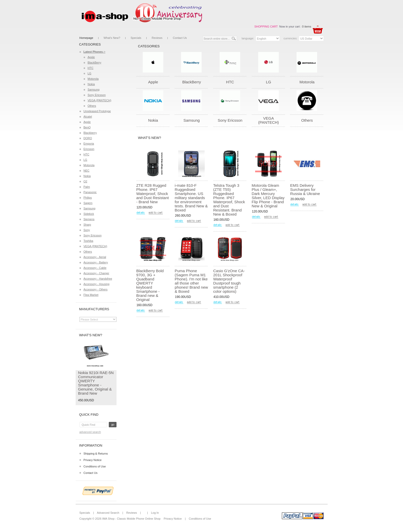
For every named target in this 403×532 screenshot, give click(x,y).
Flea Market (91, 295)
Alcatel (88, 117)
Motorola (93, 79)
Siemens (89, 219)
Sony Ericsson (97, 95)
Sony (87, 230)
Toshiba (88, 241)
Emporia (89, 144)
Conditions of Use (95, 466)
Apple (91, 57)
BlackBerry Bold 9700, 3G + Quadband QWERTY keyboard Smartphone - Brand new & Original (150, 285)
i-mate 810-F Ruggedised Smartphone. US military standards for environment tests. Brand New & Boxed (191, 198)
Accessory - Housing (97, 284)
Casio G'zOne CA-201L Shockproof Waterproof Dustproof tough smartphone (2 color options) (229, 281)
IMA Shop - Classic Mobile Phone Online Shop (131, 519)
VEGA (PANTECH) (100, 100)
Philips (88, 198)
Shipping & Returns (96, 454)
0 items (306, 26)
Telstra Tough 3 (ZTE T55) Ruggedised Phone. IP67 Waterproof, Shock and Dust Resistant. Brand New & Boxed (229, 200)
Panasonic (90, 192)
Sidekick (89, 214)
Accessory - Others (96, 289)
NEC (87, 171)
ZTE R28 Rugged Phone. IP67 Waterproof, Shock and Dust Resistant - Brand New (153, 194)
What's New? (112, 38)
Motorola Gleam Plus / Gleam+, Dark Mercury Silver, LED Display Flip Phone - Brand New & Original (268, 196)
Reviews (157, 38)
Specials (136, 38)
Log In (155, 513)
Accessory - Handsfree (98, 279)
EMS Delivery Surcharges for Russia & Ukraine (305, 189)
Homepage (86, 38)
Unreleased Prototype (97, 111)
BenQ (87, 127)
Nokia (91, 84)
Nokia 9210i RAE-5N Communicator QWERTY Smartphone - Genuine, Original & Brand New (96, 383)
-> (95, 52)
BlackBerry (95, 63)
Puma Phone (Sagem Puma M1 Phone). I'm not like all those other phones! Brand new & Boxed (191, 281)
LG (90, 73)
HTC (91, 68)
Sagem (88, 203)
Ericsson (89, 149)
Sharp (87, 225)
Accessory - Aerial (95, 257)
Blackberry (90, 133)
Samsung (94, 90)
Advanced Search (90, 432)
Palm (87, 187)
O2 (86, 181)
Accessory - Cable (95, 268)
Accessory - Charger (96, 273)
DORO (88, 138)
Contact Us (180, 38)
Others (92, 106)
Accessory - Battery (96, 262)
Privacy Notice (93, 460)
